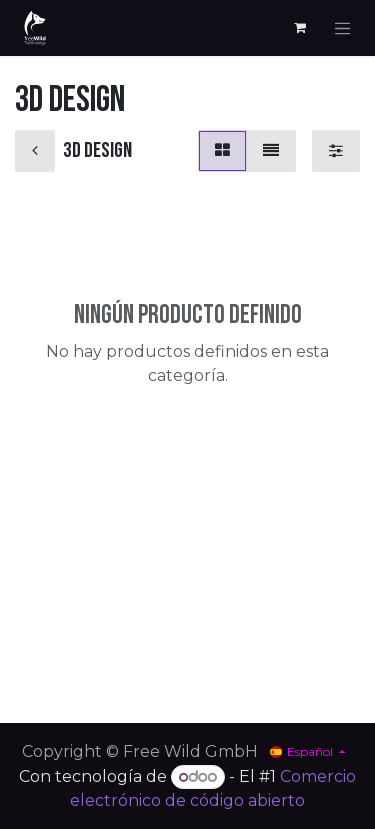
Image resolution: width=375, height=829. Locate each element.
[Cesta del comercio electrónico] (300, 28)
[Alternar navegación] (343, 28)
